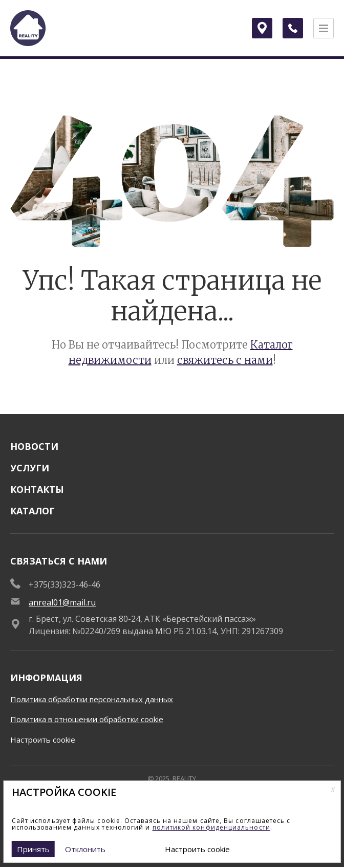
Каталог (33, 511)
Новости (34, 446)
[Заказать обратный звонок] (293, 28)
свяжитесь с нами (225, 360)
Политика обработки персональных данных (92, 699)
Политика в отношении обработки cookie (87, 719)
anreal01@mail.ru (62, 602)
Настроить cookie (43, 740)
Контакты (37, 489)
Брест (265, 28)
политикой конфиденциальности (211, 827)
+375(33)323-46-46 (64, 584)
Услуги (30, 468)
